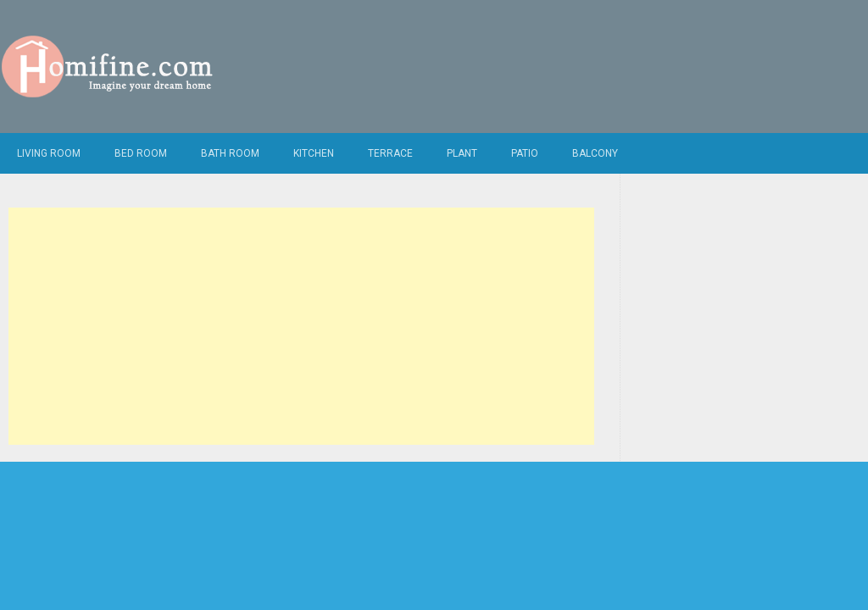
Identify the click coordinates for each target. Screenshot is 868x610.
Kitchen (314, 153)
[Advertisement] (301, 326)
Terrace (390, 153)
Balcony (595, 153)
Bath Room (230, 153)
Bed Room (141, 153)
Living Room (49, 153)
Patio (525, 153)
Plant (462, 153)
